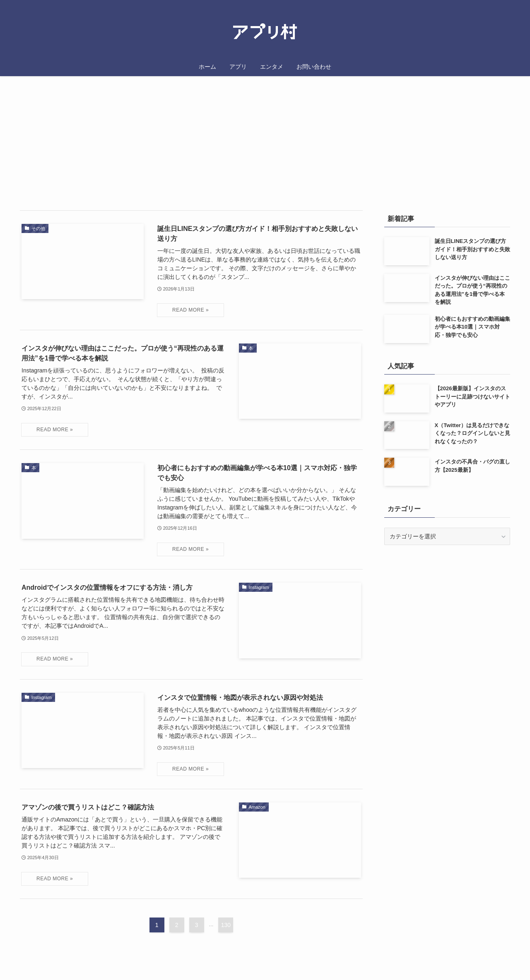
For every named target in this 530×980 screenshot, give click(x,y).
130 (226, 925)
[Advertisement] (447, 611)
